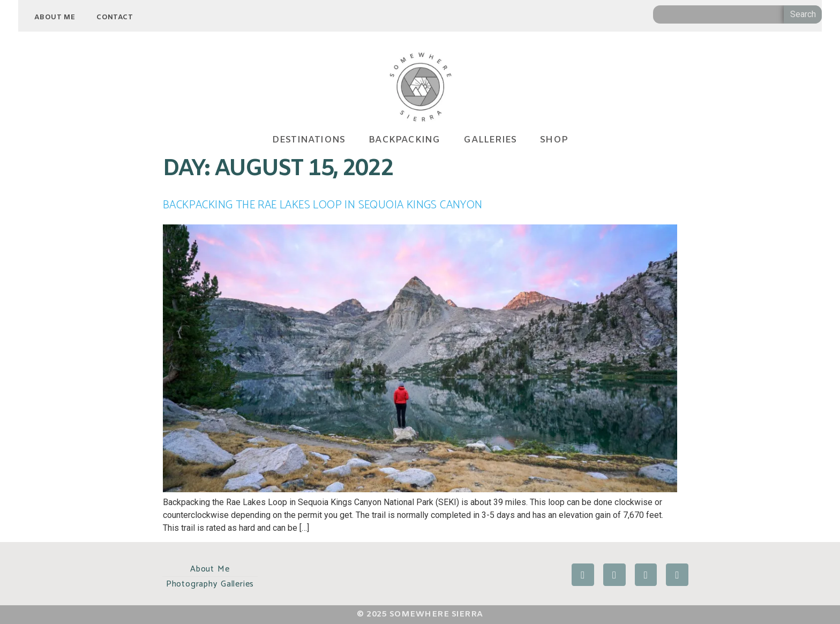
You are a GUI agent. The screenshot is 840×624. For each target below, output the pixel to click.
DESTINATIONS (309, 141)
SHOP (554, 141)
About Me (55, 17)
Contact (115, 17)
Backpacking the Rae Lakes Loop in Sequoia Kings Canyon (323, 205)
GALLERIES (490, 141)
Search (803, 14)
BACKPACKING (404, 141)
